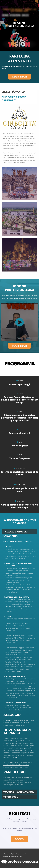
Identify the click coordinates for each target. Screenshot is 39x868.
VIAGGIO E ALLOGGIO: (17, 532)
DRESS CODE (11, 797)
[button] (19, 532)
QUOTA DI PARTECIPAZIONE (19, 792)
